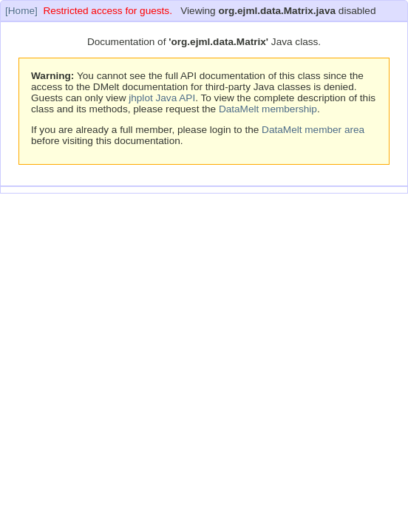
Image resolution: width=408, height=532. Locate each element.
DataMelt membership (268, 109)
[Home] (21, 11)
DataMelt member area (313, 130)
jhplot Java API (162, 98)
